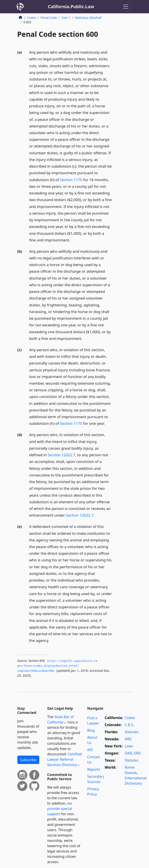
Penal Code (49, 18)
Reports (94, 769)
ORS (137, 753)
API (90, 750)
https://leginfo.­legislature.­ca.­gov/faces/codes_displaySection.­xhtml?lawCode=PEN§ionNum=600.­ (59, 666)
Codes (32, 18)
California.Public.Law (71, 7)
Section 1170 (71, 180)
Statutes (132, 732)
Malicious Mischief (88, 18)
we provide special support (60, 809)
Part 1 (66, 18)
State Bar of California (61, 719)
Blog (91, 730)
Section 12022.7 (62, 455)
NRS (128, 739)
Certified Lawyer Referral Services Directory (65, 759)
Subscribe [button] (28, 760)
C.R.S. (129, 725)
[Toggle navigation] (126, 7)
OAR (128, 753)
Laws (129, 746)
